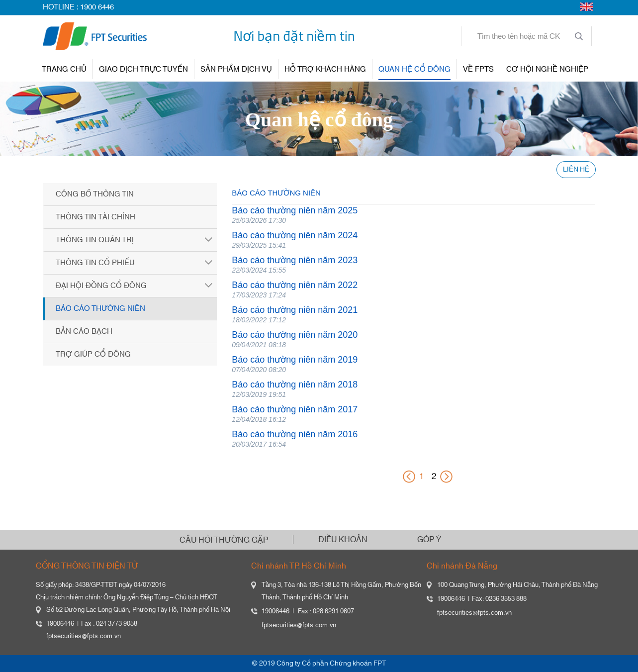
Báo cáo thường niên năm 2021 (295, 310)
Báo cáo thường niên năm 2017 (295, 409)
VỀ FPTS (478, 69)
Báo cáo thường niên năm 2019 (295, 360)
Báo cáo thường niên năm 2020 (295, 335)
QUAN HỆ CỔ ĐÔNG (414, 69)
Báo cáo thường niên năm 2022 (295, 285)
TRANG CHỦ (64, 69)
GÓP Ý (429, 540)
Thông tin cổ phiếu (95, 263)
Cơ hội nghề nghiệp (547, 69)
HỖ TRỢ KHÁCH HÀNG (325, 69)
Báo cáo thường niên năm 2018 (295, 384)
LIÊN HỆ (576, 170)
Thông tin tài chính (95, 217)
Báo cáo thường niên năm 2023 (295, 260)
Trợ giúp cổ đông (93, 354)
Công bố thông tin (95, 194)
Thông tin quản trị (95, 240)
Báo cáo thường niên (100, 309)
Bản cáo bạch (84, 332)
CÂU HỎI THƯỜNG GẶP (224, 540)
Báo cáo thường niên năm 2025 (295, 210)
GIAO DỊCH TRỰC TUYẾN (143, 69)
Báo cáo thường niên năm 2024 (295, 235)
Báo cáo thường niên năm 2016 (295, 434)
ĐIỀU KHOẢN (343, 540)
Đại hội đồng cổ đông (101, 286)
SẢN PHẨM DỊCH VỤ (236, 69)
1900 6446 (97, 7)
